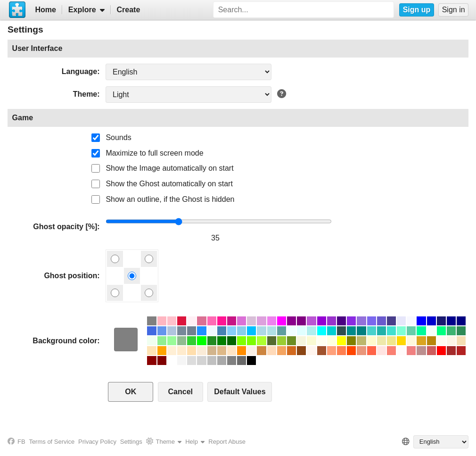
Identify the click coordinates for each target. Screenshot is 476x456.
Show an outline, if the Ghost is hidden (170, 199)
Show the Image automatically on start (169, 168)
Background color (65, 341)
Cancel (181, 392)
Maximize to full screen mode (154, 153)
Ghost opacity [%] (65, 227)
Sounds (118, 137)
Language (80, 71)
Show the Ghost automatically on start (169, 184)
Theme (85, 94)
